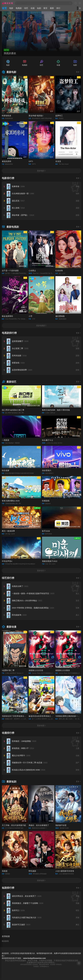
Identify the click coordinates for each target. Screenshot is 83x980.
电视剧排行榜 (9, 333)
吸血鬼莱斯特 (7, 316)
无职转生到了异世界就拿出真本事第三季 (19, 716)
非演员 (58, 161)
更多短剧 (41, 880)
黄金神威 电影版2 (36, 116)
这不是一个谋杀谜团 (10, 271)
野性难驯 (32, 871)
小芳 (30, 316)
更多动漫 (41, 725)
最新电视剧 (10, 227)
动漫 (33, 8)
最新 (52, 8)
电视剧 (19, 8)
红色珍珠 (59, 271)
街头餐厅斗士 (48, 440)
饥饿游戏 (46, 501)
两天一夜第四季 (8, 531)
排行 (58, 8)
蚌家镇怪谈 (7, 116)
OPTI (31, 161)
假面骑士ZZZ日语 (36, 670)
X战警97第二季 (8, 670)
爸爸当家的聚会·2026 (11, 501)
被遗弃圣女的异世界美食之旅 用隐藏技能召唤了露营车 (51, 716)
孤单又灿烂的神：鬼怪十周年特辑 (56, 410)
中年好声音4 (7, 561)
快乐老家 (6, 470)
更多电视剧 (41, 326)
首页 (4, 8)
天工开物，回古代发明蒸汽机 (14, 825)
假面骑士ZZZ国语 (63, 670)
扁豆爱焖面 (60, 316)
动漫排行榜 (8, 733)
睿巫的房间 (7, 161)
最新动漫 (9, 627)
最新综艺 (9, 382)
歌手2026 (46, 531)
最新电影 (9, 72)
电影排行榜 (8, 178)
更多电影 (41, 171)
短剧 (39, 8)
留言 (45, 8)
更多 (79, 72)
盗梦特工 (59, 116)
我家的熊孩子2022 (50, 561)
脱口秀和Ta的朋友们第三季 (13, 410)
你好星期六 (47, 470)
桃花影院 (5, 941)
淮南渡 (5, 871)
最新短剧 (9, 782)
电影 (11, 8)
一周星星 (6, 440)
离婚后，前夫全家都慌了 (39, 825)
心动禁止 (32, 271)
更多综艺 (41, 571)
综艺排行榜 (8, 578)
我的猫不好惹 (61, 825)
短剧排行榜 (8, 888)
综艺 (26, 8)
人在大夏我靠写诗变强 (65, 871)
